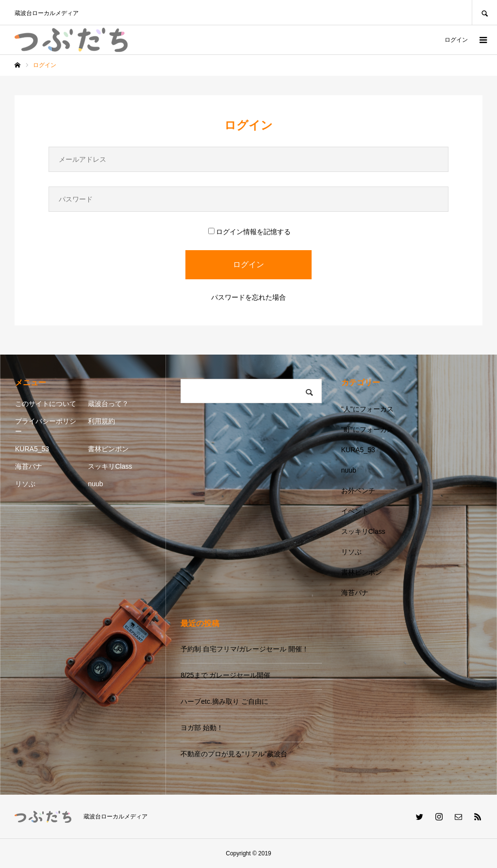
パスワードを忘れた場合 (248, 297)
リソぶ (25, 484)
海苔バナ (29, 466)
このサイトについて (46, 404)
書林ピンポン (108, 449)
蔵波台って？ (108, 404)
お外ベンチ (358, 491)
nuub (95, 484)
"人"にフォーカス (367, 409)
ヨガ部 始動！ (202, 728)
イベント (355, 511)
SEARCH (484, 12)
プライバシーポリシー (46, 426)
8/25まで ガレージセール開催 (225, 675)
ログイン (456, 40)
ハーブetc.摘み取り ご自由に (224, 701)
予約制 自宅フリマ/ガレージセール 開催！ (245, 649)
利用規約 (101, 421)
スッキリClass (110, 466)
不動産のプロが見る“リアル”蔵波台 (234, 754)
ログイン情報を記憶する (249, 232)
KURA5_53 (32, 449)
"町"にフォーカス (367, 429)
